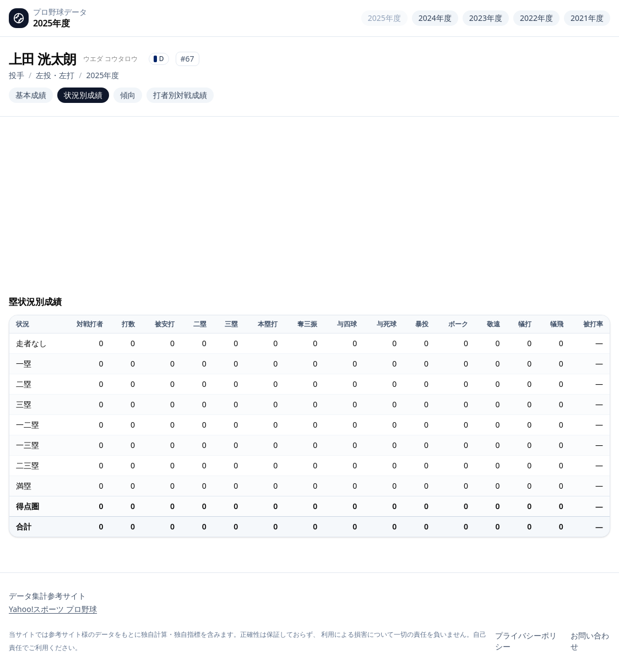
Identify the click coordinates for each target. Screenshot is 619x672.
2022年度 (536, 18)
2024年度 (435, 18)
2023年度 (486, 18)
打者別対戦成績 (180, 95)
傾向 (128, 95)
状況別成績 (83, 95)
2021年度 (587, 18)
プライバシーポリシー (526, 641)
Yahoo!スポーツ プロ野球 (53, 609)
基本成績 (31, 95)
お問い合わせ (590, 641)
